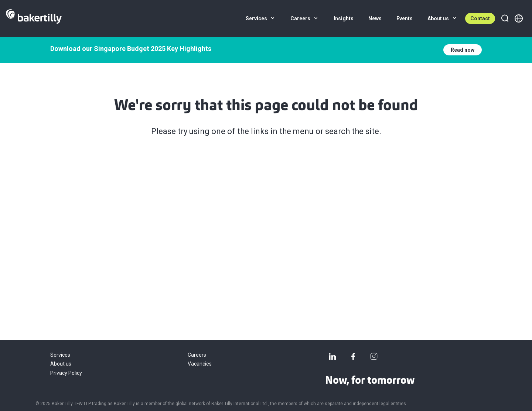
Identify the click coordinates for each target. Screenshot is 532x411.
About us (61, 364)
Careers (197, 355)
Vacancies (200, 364)
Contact (480, 18)
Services (60, 355)
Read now (463, 50)
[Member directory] (519, 18)
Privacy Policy (66, 373)
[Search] (505, 18)
